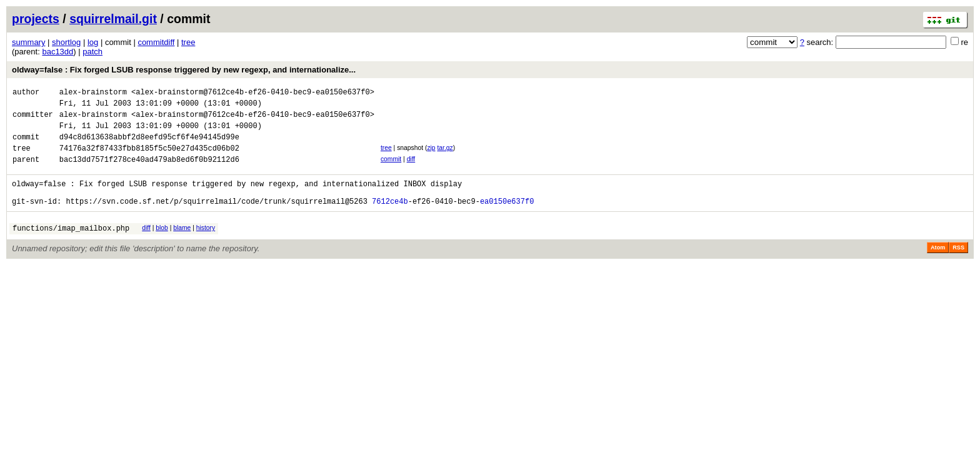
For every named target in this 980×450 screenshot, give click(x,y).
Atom (938, 268)
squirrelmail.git (113, 19)
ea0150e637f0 (507, 220)
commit (391, 170)
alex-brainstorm (93, 93)
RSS (958, 268)
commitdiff (156, 42)
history (206, 247)
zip (431, 157)
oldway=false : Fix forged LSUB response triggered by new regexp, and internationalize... (184, 70)
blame (182, 247)
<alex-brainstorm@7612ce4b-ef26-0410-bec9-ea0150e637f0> (253, 93)
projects (36, 19)
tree (188, 42)
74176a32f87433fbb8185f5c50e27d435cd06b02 (149, 159)
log (93, 42)
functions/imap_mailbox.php (71, 248)
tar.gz (445, 157)
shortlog (66, 42)
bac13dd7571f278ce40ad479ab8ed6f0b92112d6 (149, 172)
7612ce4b (390, 220)
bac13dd (57, 52)
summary (28, 42)
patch (92, 52)
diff (411, 170)
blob (162, 247)
